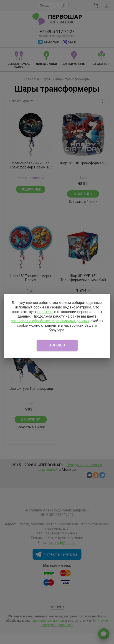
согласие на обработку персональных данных (50, 321)
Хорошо (57, 345)
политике (45, 312)
